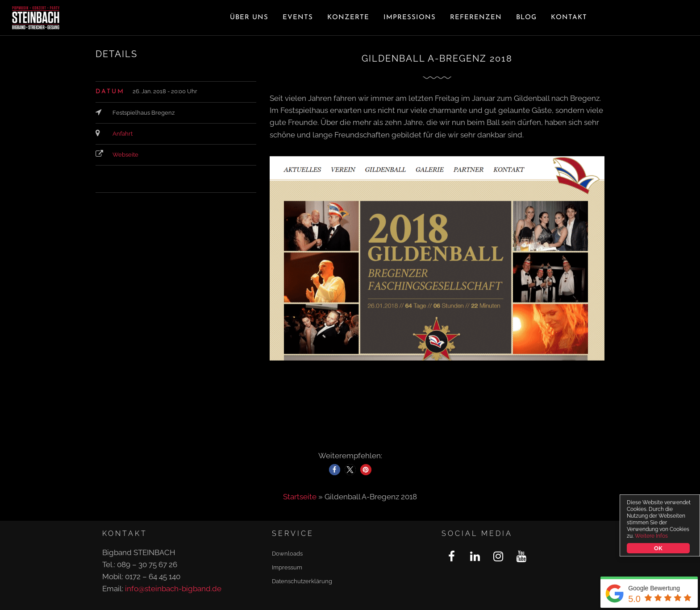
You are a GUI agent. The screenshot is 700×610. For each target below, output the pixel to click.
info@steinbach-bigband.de (173, 589)
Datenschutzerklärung (302, 581)
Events (298, 18)
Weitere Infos (651, 536)
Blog (526, 18)
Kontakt (569, 18)
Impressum (287, 567)
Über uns (249, 18)
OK (658, 548)
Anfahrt (123, 134)
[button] (335, 470)
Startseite (300, 497)
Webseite (125, 155)
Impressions (410, 18)
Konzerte (348, 18)
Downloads (287, 554)
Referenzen (476, 18)
